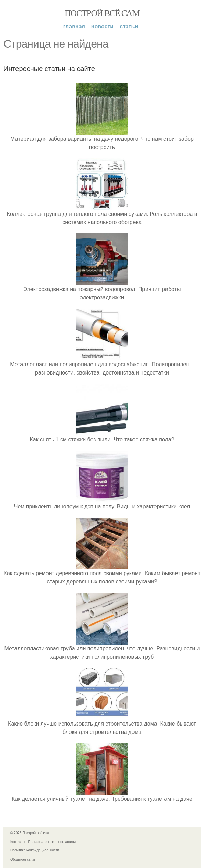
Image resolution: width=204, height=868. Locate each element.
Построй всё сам (102, 13)
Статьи (129, 26)
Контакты (18, 842)
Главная (74, 26)
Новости (102, 26)
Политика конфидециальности (35, 850)
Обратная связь (23, 860)
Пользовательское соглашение (53, 842)
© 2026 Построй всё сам (30, 833)
